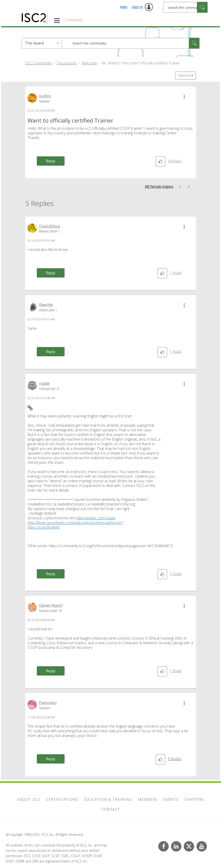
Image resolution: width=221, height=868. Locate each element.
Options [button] (184, 75)
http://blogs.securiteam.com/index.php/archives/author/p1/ (75, 523)
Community (74, 20)
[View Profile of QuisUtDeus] (50, 226)
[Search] (185, 7)
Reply (51, 161)
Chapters (194, 799)
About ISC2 (29, 799)
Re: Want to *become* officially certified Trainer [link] (141, 63)
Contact (111, 809)
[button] (184, 97)
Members (148, 799)
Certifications (62, 799)
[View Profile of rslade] (44, 383)
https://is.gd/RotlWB (44, 527)
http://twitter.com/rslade (96, 518)
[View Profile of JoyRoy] (45, 96)
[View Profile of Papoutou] (48, 703)
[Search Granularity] (42, 43)
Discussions (67, 63)
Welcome (89, 63)
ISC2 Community (39, 63)
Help (124, 7)
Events (171, 799)
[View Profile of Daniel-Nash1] (51, 605)
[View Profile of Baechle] (46, 305)
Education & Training (108, 799)
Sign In (137, 7)
